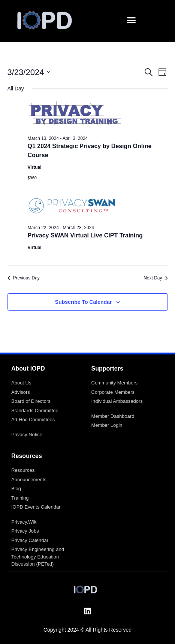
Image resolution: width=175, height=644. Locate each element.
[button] (132, 20)
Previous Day (24, 278)
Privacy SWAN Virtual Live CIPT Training (85, 235)
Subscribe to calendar (83, 302)
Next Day (156, 278)
